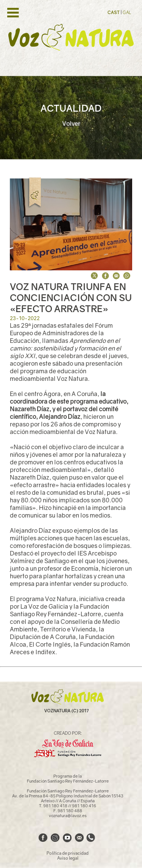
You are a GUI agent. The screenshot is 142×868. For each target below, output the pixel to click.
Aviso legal (68, 858)
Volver (71, 123)
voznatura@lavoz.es (68, 815)
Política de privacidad (68, 853)
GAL (127, 12)
